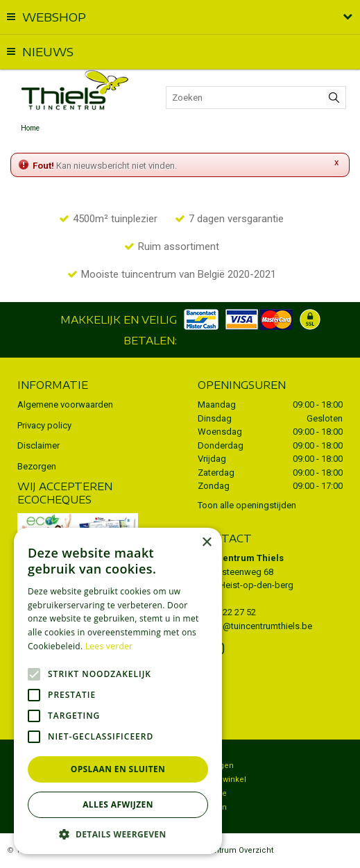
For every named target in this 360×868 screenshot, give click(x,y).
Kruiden (212, 807)
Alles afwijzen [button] (118, 804)
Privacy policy (44, 425)
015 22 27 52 (231, 612)
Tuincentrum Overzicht (231, 850)
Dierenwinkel (222, 779)
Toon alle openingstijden (247, 505)
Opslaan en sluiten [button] (118, 769)
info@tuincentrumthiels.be (259, 626)
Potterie (212, 793)
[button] (118, 834)
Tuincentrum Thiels (241, 558)
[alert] (118, 691)
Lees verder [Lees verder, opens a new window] (109, 646)
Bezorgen (37, 466)
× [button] (206, 543)
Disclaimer (38, 445)
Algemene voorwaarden (65, 404)
